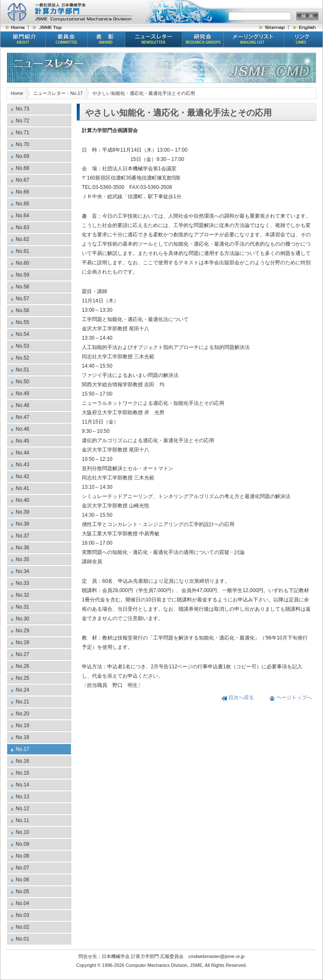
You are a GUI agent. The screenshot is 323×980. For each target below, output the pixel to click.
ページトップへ (294, 698)
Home (17, 93)
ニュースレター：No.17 (58, 93)
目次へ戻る (241, 698)
